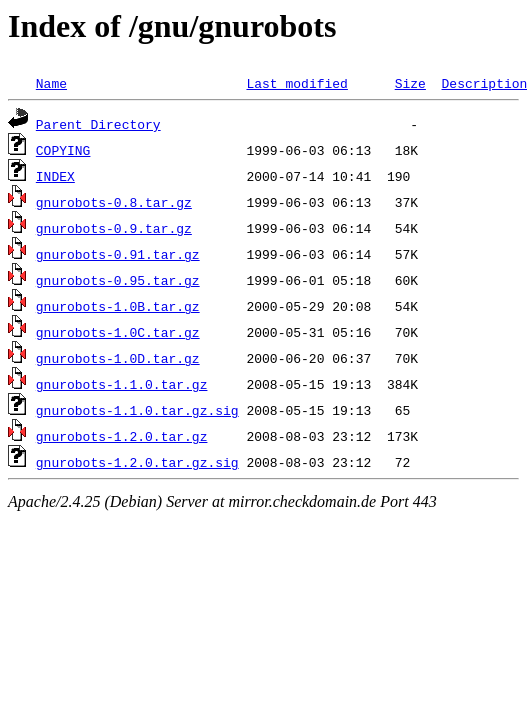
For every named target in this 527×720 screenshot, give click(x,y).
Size (410, 83)
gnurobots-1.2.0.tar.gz (122, 436)
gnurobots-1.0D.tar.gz (118, 358)
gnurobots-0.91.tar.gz (118, 254)
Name (51, 83)
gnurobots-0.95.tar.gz (118, 280)
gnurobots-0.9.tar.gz (114, 228)
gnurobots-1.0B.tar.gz (118, 306)
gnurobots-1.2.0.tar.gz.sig (137, 462)
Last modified (296, 83)
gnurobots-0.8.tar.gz (114, 202)
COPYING (63, 150)
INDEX (55, 176)
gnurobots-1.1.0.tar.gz (122, 384)
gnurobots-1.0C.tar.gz (118, 332)
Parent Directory (98, 124)
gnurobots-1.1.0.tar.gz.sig (137, 410)
